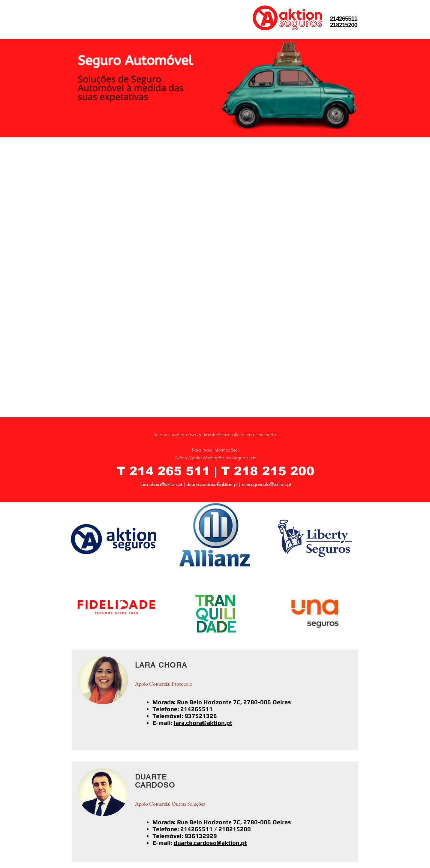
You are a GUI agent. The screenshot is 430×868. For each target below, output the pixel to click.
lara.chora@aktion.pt (161, 484)
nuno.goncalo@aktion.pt (266, 484)
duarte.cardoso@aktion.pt (212, 484)
